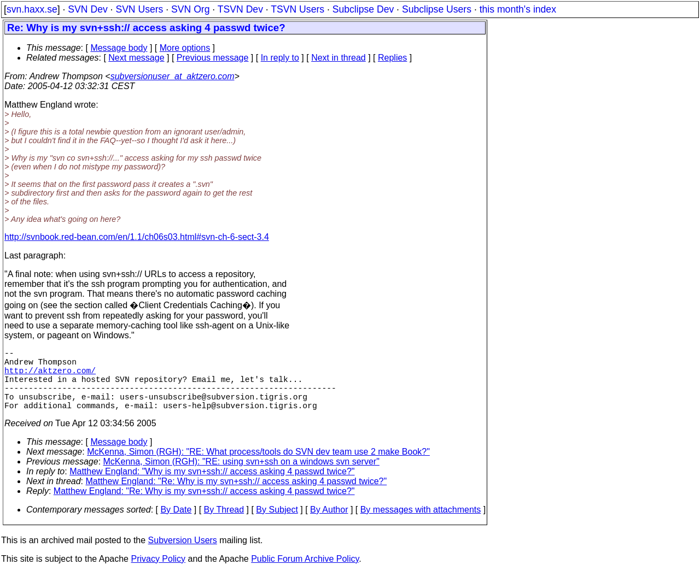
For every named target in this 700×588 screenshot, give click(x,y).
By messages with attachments (421, 525)
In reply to (280, 58)
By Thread (224, 525)
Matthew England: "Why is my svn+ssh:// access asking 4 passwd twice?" (212, 487)
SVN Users (139, 9)
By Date (176, 525)
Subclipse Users (437, 9)
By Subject (277, 525)
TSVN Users (297, 9)
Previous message (213, 58)
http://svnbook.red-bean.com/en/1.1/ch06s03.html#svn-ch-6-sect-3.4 (137, 237)
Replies (392, 58)
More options (185, 48)
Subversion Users (183, 555)
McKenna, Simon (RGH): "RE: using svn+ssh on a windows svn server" (241, 477)
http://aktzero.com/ (50, 377)
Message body (119, 48)
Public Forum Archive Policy (305, 574)
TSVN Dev (240, 9)
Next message (136, 58)
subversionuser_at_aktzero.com (173, 76)
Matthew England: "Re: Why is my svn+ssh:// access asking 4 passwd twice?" (237, 496)
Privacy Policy (158, 574)
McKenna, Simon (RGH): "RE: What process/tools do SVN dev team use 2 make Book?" (258, 467)
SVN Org (190, 9)
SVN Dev (87, 9)
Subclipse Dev (363, 9)
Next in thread (339, 58)
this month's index (518, 9)
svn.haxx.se (32, 9)
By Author (329, 525)
